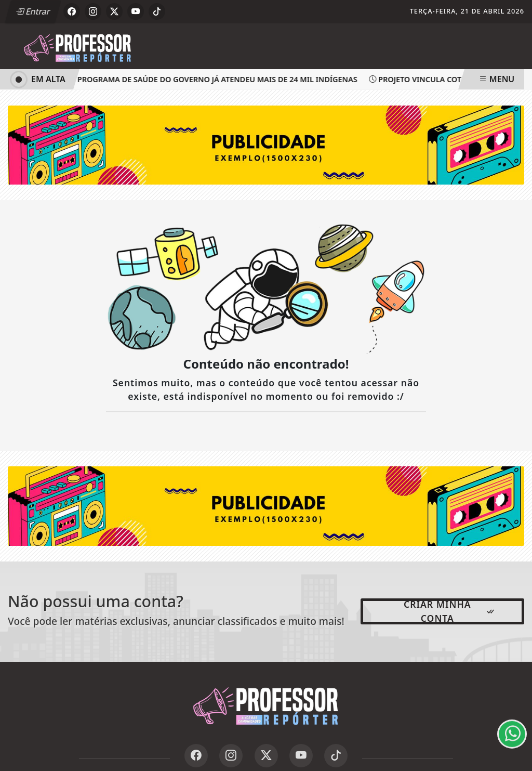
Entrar (33, 11)
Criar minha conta (450, 611)
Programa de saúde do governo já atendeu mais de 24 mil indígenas (215, 79)
